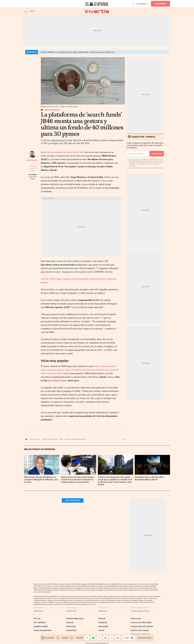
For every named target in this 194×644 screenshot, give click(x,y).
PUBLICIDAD (71, 626)
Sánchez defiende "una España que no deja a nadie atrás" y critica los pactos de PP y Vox (77, 52)
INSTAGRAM (103, 626)
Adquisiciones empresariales (75, 439)
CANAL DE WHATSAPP (43, 630)
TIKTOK (101, 630)
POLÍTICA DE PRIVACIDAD (141, 622)
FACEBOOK (103, 622)
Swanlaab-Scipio (58, 380)
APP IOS (37, 619)
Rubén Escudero (32, 160)
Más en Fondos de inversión (40, 449)
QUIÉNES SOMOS (41, 626)
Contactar (71, 611)
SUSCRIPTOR (71, 630)
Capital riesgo (35, 439)
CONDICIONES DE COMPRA (142, 626)
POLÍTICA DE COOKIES (140, 630)
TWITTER (102, 619)
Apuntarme (157, 154)
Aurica (111, 377)
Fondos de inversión (52, 110)
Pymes (61, 439)
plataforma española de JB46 (64, 152)
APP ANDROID (40, 622)
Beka (96, 377)
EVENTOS (70, 622)
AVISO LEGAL (136, 619)
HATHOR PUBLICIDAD (75, 619)
